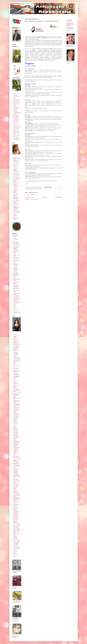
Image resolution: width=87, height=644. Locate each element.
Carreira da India (16, 385)
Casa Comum (16, 389)
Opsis (14, 277)
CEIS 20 (15, 380)
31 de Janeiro (16, 162)
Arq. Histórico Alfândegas (16, 348)
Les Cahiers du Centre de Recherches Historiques (16, 269)
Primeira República (17, 529)
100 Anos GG (16, 94)
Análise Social (16, 239)
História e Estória (16, 183)
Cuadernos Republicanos (16, 252)
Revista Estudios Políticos (16, 283)
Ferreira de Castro (17, 175)
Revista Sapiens (16, 296)
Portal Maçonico (16, 527)
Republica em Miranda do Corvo (17, 207)
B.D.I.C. (15, 364)
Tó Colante (15, 551)
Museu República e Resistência (17, 512)
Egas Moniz (15, 173)
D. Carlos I (15, 425)
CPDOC (15, 382)
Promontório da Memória (16, 202)
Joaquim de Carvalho (15, 488)
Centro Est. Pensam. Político (16, 407)
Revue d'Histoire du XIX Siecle (17, 303)
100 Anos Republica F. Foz (16, 160)
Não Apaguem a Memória (16, 515)
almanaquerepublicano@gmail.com (19, 15)
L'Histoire (15, 263)
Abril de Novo (16, 164)
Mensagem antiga (59, 197)
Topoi (14, 309)
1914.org (15, 95)
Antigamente (16, 340)
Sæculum (15, 306)
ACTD (14, 98)
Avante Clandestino (17, 360)
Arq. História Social (17, 346)
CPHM (14, 106)
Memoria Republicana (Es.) (17, 497)
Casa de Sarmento (17, 393)
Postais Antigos (16, 528)
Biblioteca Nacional (32, 189)
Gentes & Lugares (17, 177)
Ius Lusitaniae (16, 486)
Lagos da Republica (15, 491)
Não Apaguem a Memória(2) (16, 198)
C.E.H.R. (15, 379)
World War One (16, 140)
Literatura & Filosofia (15, 192)
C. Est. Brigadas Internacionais (16, 377)
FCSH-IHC (15, 111)
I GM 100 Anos (16, 119)
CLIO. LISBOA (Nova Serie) (16, 243)
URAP (14, 553)
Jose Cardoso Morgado (16, 189)
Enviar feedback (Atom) (34, 199)
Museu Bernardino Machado (17, 500)
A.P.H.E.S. (15, 335)
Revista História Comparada (16, 286)
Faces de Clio (16, 259)
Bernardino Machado (15, 170)
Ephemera (15, 440)
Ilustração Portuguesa (15, 185)
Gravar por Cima (16, 179)
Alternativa (15, 168)
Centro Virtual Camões (16, 419)
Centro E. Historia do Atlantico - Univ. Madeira (17, 402)
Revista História (16, 540)
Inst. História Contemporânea (16, 475)
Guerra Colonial (16, 458)
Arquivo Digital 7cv (17, 357)
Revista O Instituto (17, 541)
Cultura (15, 254)
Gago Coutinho (16, 176)
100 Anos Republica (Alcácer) (17, 158)
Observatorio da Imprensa (16, 519)
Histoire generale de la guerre (16, 117)
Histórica (15, 262)
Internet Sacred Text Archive (16, 484)
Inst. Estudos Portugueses (16, 472)
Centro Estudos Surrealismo (16, 414)
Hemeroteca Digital (17, 459)
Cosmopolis (15, 424)
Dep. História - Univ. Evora (16, 436)
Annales (15, 238)
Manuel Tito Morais (17, 495)
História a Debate (17, 465)
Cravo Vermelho (16, 172)
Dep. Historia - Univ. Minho (16, 433)
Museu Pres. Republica (16, 510)
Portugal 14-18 (16, 126)
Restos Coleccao (16, 211)
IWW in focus (16, 121)
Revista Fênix (16, 285)
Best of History (16, 366)
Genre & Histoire (16, 260)
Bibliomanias (16, 368)
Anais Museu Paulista (16, 236)
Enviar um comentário (31, 195)
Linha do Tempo (16, 493)
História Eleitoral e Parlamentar (17, 463)
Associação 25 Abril (17, 359)
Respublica (15, 538)
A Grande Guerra (16, 97)
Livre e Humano (16, 194)
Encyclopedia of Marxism (16, 438)
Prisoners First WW (17, 128)
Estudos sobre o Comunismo (16, 444)
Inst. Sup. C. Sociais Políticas (16, 479)
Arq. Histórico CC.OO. (16, 351)
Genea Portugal (16, 456)
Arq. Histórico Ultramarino (16, 353)
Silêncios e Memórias (15, 215)
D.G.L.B (15, 426)
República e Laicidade (15, 536)
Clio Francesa (16, 246)
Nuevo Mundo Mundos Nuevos (16, 275)
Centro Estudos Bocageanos (16, 409)
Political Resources (17, 524)
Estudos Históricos (17, 257)
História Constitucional (16, 461)
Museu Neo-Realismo (16, 507)
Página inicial (45, 197)
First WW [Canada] (17, 113)
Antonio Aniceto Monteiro (16, 342)
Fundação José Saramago (16, 449)
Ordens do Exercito (17, 125)
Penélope (15, 278)
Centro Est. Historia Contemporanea (17, 404)
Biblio (14, 367)
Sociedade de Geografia (16, 546)
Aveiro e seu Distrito (16, 362)
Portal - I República (17, 525)
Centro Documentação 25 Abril (17, 398)
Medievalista (16, 273)
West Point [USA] (16, 138)
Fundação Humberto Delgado (17, 447)
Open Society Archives (16, 522)
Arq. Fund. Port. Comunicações (16, 344)
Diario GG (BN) (16, 107)
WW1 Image (16, 137)
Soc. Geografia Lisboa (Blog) (16, 543)
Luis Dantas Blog (16, 494)
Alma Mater (15, 338)
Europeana (15, 110)
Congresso (38, 189)
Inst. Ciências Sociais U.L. (16, 470)
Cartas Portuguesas (16, 387)
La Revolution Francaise (16, 265)
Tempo (14, 307)
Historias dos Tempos (16, 181)
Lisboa (41, 189)
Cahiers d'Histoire (17, 245)
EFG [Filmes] (16, 108)
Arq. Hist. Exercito (17, 100)
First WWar (15, 114)
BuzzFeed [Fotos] (17, 103)
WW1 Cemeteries (17, 135)
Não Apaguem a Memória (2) (16, 517)
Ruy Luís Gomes (16, 213)
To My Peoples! (16, 131)
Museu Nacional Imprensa (16, 505)
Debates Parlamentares (16, 428)
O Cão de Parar (16, 200)
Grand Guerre (16, 115)
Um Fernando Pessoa (16, 555)
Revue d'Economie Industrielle (17, 300)
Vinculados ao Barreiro (16, 219)
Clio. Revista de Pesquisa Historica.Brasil (16, 249)
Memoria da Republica (15, 196)
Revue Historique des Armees (16, 298)
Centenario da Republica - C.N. (16, 395)
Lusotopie (15, 272)
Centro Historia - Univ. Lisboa (16, 417)
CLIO (14, 241)
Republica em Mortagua (16, 209)
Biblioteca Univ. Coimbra (16, 372)
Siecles (15, 305)
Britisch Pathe (16, 101)
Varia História (16, 310)
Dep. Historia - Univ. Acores (16, 431)
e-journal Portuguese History (17, 312)
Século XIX (15, 217)
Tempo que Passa (17, 547)
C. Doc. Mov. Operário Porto (16, 374)
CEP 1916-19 (16, 104)
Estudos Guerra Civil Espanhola (16, 442)
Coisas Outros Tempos (16, 422)
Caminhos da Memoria (16, 384)
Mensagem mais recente (29, 197)
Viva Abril (15, 557)
